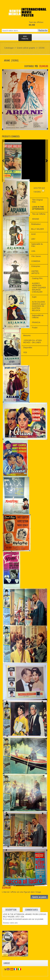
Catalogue (9, 48)
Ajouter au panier (39, 897)
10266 (42, 48)
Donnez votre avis (10, 923)
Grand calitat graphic (26, 48)
